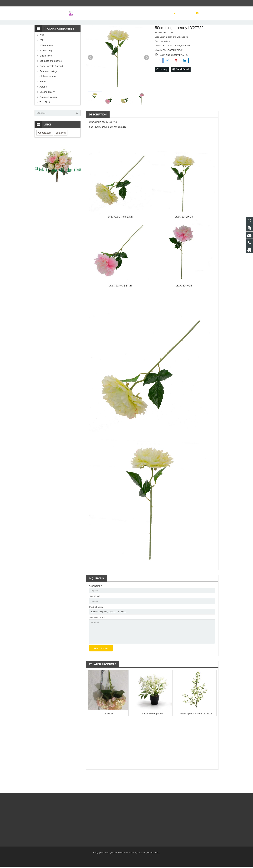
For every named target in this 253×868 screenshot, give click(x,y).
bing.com (61, 146)
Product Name (96, 622)
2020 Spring (46, 64)
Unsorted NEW (47, 105)
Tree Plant (45, 116)
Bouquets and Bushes (51, 74)
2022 (42, 48)
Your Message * (97, 633)
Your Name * (95, 599)
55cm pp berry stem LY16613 (196, 731)
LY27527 (108, 731)
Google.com (45, 146)
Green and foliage (48, 85)
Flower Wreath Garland (51, 79)
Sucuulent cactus (48, 110)
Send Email (181, 83)
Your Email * (95, 611)
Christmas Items (48, 90)
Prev (90, 71)
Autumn (43, 100)
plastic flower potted (152, 731)
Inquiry (162, 83)
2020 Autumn (46, 59)
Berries (43, 95)
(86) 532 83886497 (46, 3)
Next (147, 71)
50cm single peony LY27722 (174, 68)
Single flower (46, 69)
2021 (42, 54)
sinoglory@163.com (69, 3)
